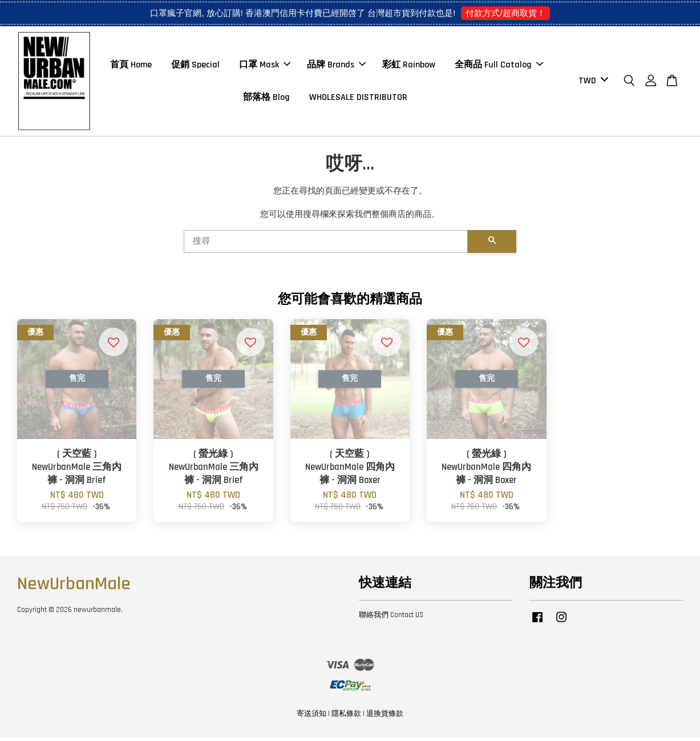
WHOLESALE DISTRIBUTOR (358, 99)
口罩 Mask (265, 67)
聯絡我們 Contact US (391, 618)
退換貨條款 (385, 717)
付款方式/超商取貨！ (505, 13)
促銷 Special (195, 67)
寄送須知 (311, 717)
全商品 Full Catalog (499, 67)
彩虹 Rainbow (409, 67)
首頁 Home (131, 67)
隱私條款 (346, 717)
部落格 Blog (266, 99)
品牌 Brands (336, 67)
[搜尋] (326, 245)
